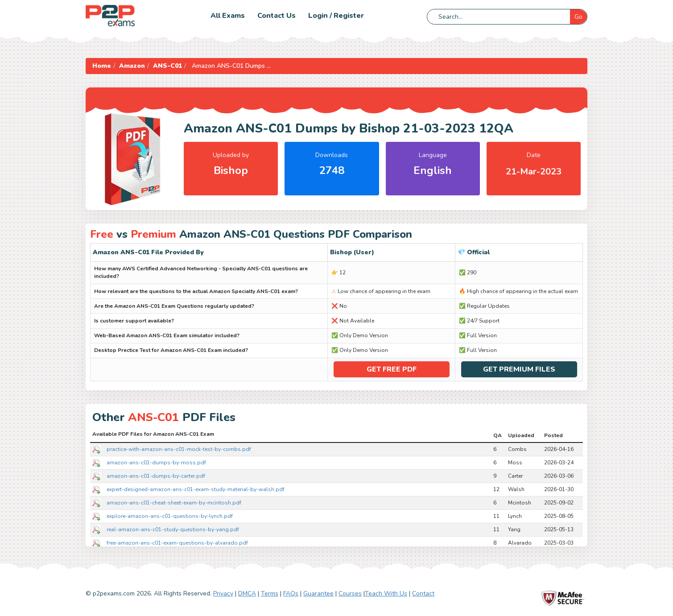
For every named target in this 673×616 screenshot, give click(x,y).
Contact (423, 593)
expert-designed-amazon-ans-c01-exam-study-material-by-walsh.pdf (196, 489)
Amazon (132, 66)
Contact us (277, 16)
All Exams (228, 16)
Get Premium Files (519, 369)
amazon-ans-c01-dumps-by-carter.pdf (156, 475)
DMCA (247, 593)
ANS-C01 (167, 66)
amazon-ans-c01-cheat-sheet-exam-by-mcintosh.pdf (174, 502)
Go (578, 17)
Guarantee (318, 593)
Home (102, 66)
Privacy (223, 593)
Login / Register (336, 16)
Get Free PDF (392, 369)
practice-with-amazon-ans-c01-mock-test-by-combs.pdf (179, 449)
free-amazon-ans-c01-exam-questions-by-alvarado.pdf (177, 542)
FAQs (291, 593)
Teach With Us (386, 593)
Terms (270, 593)
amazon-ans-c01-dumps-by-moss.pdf (156, 462)
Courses (350, 593)
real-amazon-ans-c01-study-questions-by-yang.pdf (173, 529)
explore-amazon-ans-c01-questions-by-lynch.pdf (170, 516)
